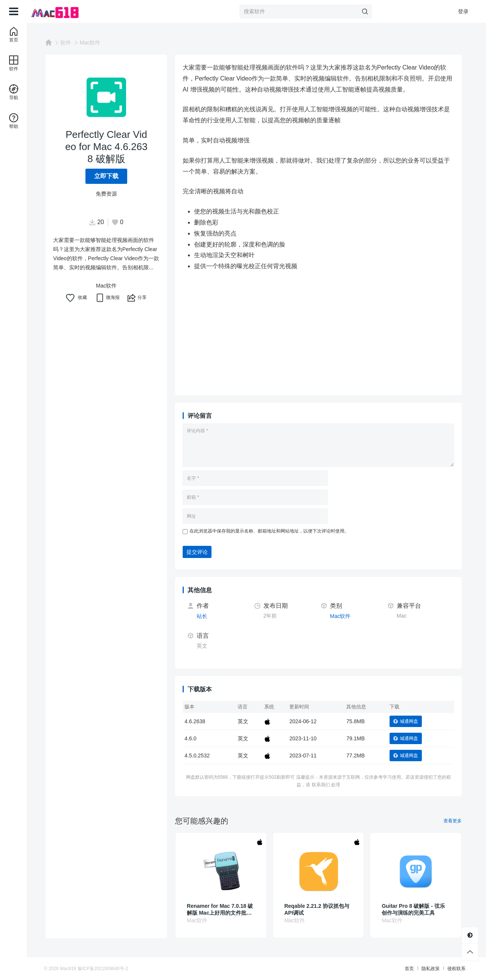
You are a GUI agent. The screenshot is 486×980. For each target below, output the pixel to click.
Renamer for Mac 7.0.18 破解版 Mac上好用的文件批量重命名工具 (223, 910)
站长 (205, 616)
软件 (69, 43)
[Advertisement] (321, 334)
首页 (405, 969)
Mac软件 (93, 43)
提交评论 (200, 552)
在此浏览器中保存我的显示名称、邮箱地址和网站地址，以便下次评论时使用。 (272, 531)
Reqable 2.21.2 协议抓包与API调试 (320, 909)
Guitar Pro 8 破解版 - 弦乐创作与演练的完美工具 (416, 909)
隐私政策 (426, 969)
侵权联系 (452, 969)
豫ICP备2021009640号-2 (107, 969)
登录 (463, 11)
